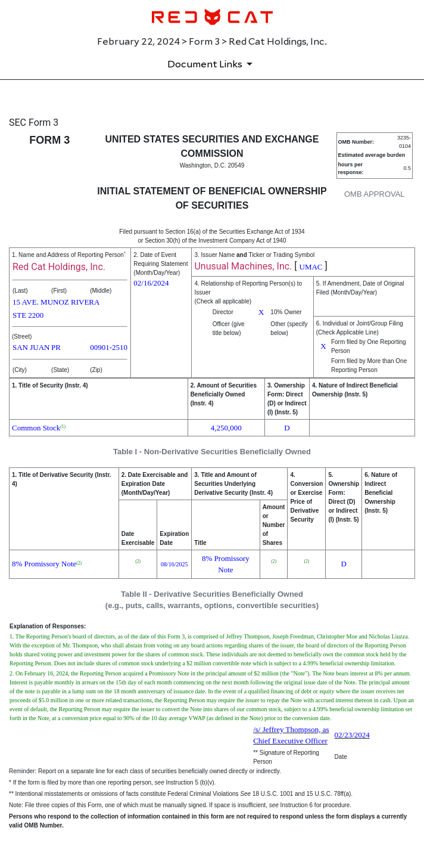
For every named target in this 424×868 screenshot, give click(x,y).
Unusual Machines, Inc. (243, 266)
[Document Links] (212, 64)
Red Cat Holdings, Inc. (59, 267)
